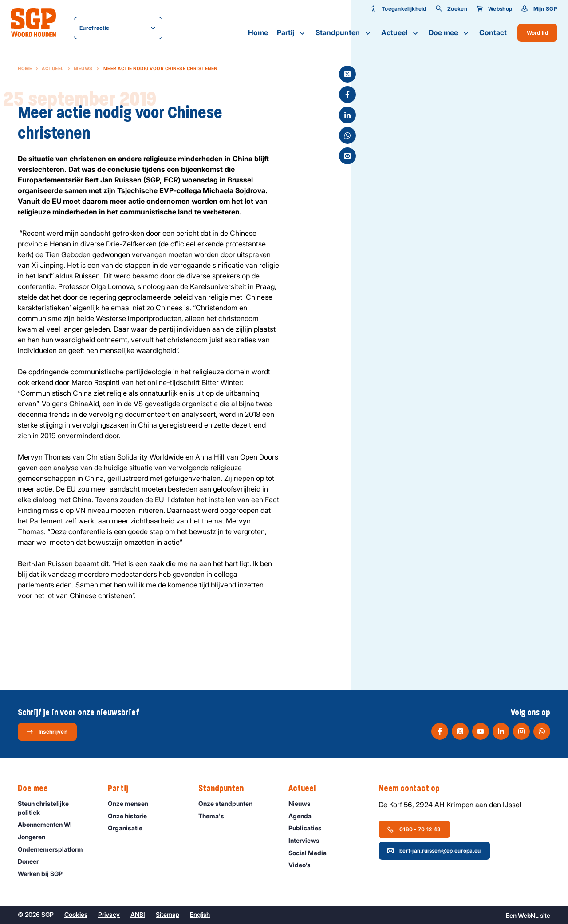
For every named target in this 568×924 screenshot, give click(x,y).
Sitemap (168, 914)
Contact (493, 32)
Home (258, 32)
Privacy (109, 914)
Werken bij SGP (44, 874)
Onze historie (131, 816)
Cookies (76, 914)
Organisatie (129, 828)
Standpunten (344, 33)
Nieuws (83, 68)
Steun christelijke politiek (55, 808)
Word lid (537, 33)
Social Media (312, 853)
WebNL (528, 915)
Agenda (304, 816)
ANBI (138, 914)
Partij (292, 33)
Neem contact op (414, 789)
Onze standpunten (229, 803)
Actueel (400, 33)
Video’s (304, 865)
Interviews (308, 840)
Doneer (32, 861)
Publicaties (309, 828)
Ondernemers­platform (54, 849)
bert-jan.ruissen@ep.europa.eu (434, 851)
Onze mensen (132, 803)
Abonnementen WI (49, 824)
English (200, 914)
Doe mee (450, 33)
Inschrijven (47, 732)
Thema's (215, 816)
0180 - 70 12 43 (414, 829)
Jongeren (35, 837)
